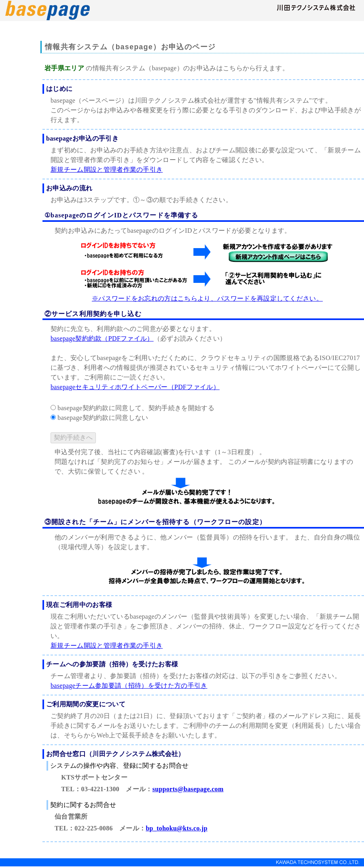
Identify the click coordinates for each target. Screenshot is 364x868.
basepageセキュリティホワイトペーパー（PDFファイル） (135, 387)
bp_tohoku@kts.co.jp (177, 828)
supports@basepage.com (188, 789)
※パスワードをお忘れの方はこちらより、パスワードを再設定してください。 (207, 298)
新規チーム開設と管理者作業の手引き (107, 170)
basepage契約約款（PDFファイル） (102, 338)
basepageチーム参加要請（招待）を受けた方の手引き (129, 686)
